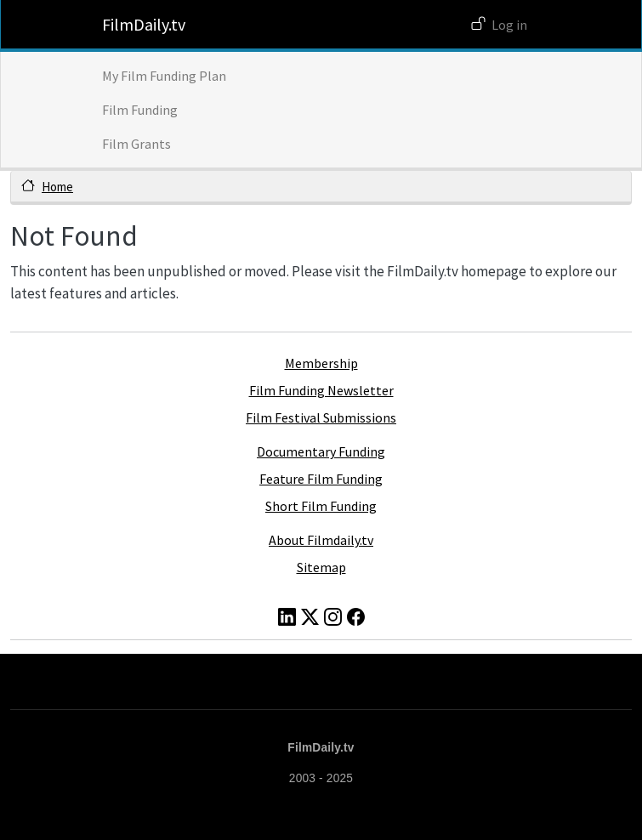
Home (57, 187)
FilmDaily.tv (144, 24)
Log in (509, 25)
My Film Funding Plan (164, 76)
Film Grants (136, 144)
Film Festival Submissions (321, 417)
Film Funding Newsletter (321, 390)
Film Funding (140, 110)
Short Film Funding (321, 506)
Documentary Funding (321, 451)
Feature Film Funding (321, 479)
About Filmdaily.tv (321, 540)
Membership (321, 363)
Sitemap (321, 567)
